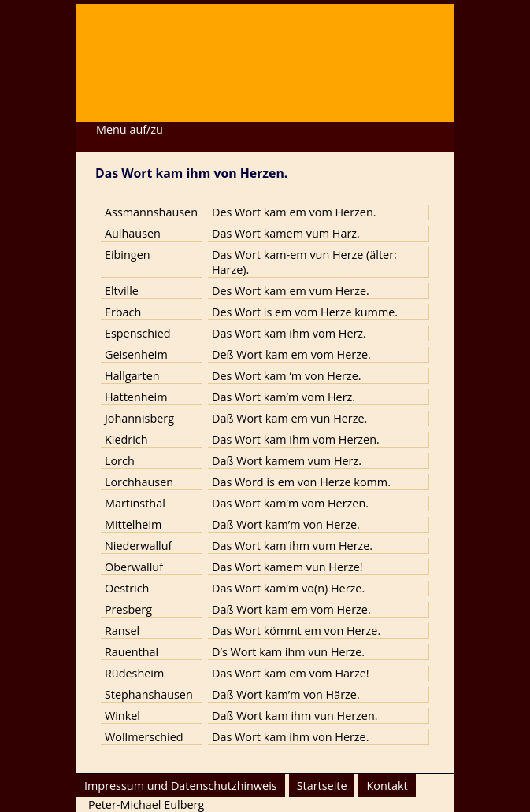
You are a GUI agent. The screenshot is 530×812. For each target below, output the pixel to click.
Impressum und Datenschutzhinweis (181, 786)
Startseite (322, 786)
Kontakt (387, 786)
